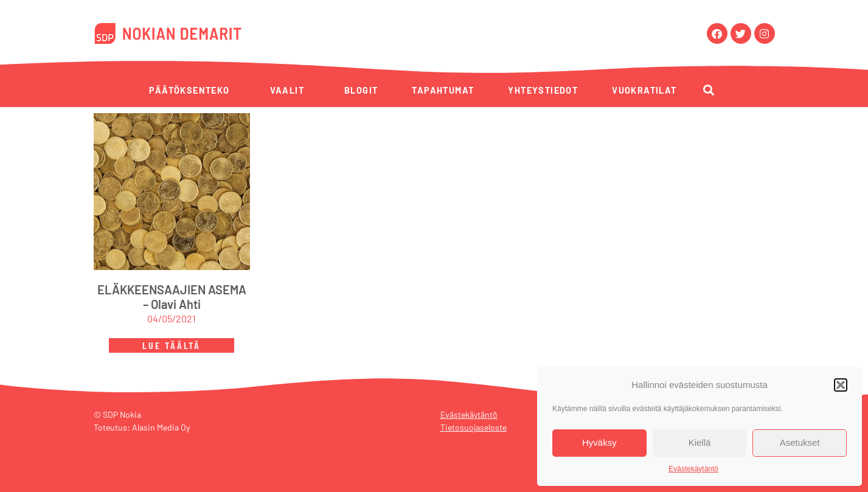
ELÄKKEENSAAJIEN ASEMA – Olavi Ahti (172, 297)
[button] (841, 385)
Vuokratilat (644, 90)
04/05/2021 (172, 318)
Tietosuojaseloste (474, 427)
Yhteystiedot (543, 90)
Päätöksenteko (189, 90)
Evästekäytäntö (693, 469)
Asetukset (800, 442)
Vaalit (287, 90)
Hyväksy (599, 442)
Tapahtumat (443, 90)
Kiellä (700, 442)
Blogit (361, 90)
